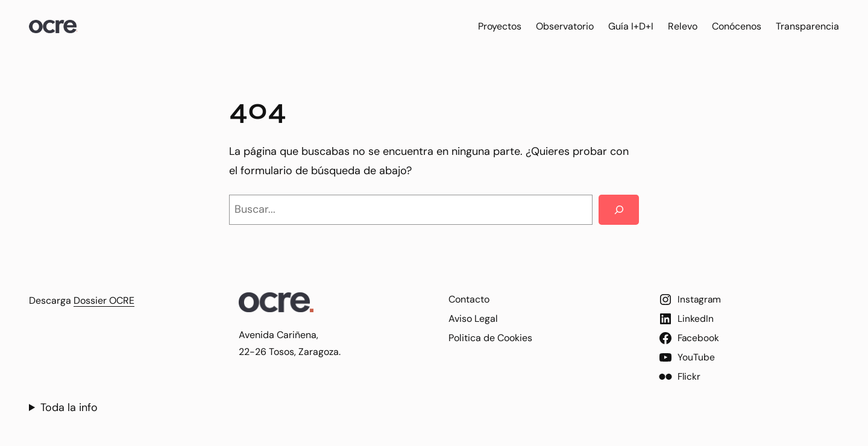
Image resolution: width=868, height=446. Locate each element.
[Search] (619, 210)
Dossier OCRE (104, 300)
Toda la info (69, 407)
